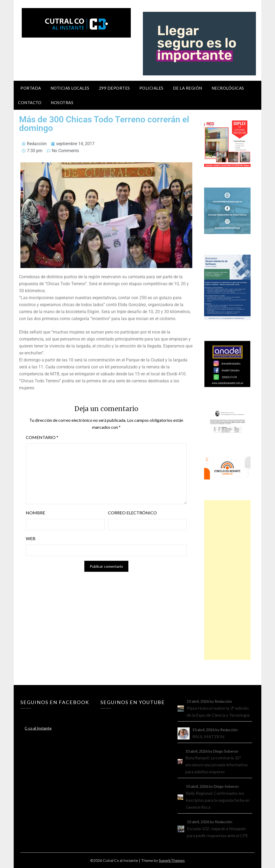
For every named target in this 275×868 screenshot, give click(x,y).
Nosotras (62, 102)
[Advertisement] (227, 580)
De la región (188, 88)
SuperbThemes (172, 860)
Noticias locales (70, 88)
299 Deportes (114, 88)
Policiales (151, 88)
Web (31, 538)
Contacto (30, 102)
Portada (31, 88)
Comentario (42, 437)
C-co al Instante (38, 728)
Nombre (35, 513)
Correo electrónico (132, 513)
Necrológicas (228, 88)
